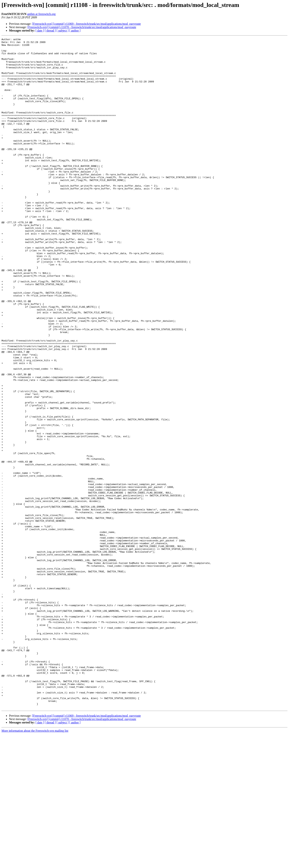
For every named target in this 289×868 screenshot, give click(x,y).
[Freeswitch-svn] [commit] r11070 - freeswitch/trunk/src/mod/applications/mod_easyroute (82, 27)
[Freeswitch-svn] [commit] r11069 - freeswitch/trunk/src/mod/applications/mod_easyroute (87, 24)
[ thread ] (50, 31)
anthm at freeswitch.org (41, 14)
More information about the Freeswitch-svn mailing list (35, 865)
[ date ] (40, 31)
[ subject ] (63, 31)
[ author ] (75, 31)
